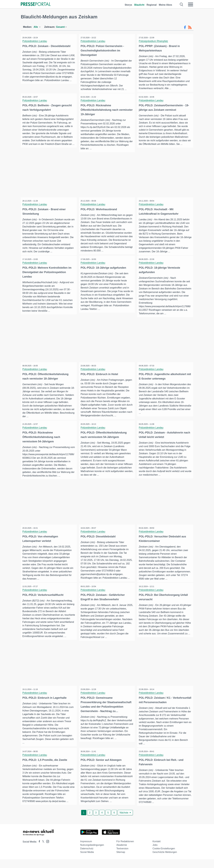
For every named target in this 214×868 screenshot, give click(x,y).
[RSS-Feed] (190, 27)
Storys (128, 5)
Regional (152, 5)
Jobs (155, 854)
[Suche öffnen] (182, 4)
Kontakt (156, 850)
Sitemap (121, 861)
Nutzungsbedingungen (92, 854)
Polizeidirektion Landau (35, 41)
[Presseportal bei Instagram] (47, 850)
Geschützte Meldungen (165, 861)
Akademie (122, 854)
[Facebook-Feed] (185, 27)
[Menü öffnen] (191, 4)
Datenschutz (87, 857)
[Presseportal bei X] (42, 850)
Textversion (122, 857)
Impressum (86, 850)
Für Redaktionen (125, 850)
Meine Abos (165, 5)
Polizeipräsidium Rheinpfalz (154, 41)
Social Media (87, 861)
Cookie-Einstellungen (164, 857)
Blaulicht (139, 5)
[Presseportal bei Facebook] (38, 850)
